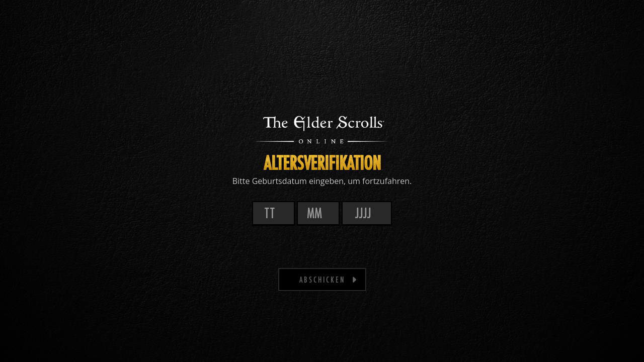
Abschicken (329, 279)
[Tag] (273, 213)
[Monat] (318, 213)
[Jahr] (367, 213)
